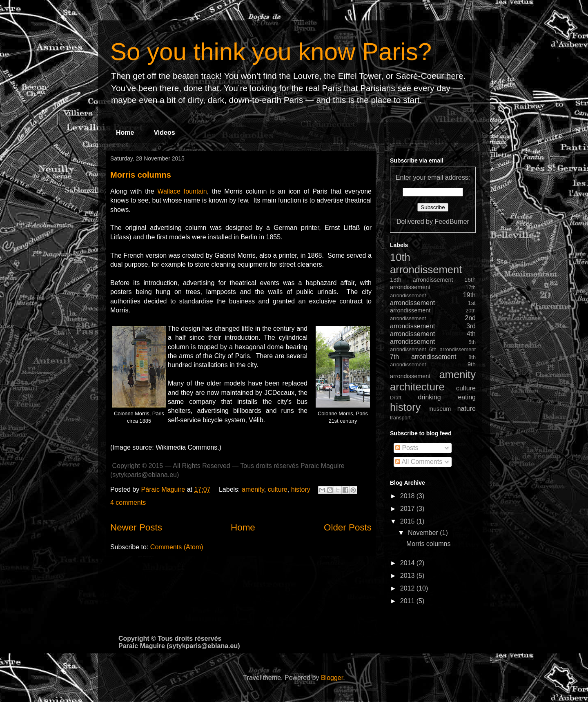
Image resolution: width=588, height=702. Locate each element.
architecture (417, 387)
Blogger (332, 678)
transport (400, 418)
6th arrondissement (452, 349)
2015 (408, 521)
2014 (408, 563)
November (424, 533)
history (301, 489)
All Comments (419, 462)
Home (125, 133)
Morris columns (141, 175)
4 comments (128, 503)
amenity (253, 489)
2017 (408, 509)
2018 (408, 496)
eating (467, 397)
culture (278, 489)
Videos (164, 133)
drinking (430, 397)
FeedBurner (452, 222)
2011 (408, 601)
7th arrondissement (423, 357)
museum (440, 409)
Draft (396, 398)
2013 (408, 576)
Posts (407, 448)
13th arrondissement (422, 280)
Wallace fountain (182, 191)
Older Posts (348, 527)
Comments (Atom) (177, 547)
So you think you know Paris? (271, 52)
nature (467, 409)
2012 (408, 588)
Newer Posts (136, 527)
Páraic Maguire (164, 489)
